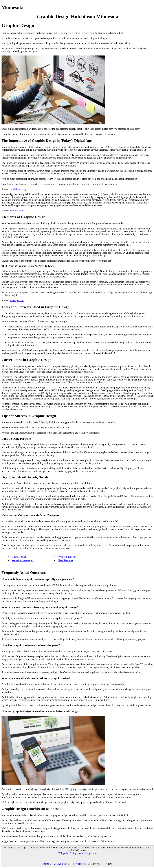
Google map (91, 853)
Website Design (67, 557)
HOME (46, 864)
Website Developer (23, 560)
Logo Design (19, 557)
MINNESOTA (61, 864)
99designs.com (17, 300)
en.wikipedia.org (18, 189)
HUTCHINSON (79, 864)
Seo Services (66, 560)
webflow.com (16, 211)
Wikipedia (63, 853)
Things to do (77, 853)
